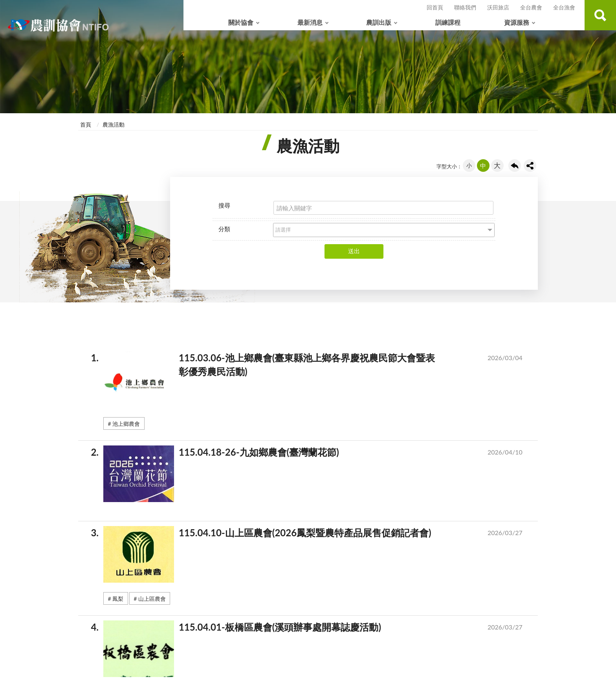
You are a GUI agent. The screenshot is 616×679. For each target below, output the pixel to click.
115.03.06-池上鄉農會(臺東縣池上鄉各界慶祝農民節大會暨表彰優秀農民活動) (317, 366)
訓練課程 (448, 22)
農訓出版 (379, 22)
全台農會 (531, 7)
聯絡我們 (465, 7)
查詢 (600, 15)
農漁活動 (114, 124)
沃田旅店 (498, 7)
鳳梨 (118, 599)
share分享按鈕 (530, 166)
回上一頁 (515, 166)
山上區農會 (152, 599)
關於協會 (241, 22)
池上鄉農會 (126, 424)
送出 (354, 251)
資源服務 (517, 22)
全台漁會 (564, 7)
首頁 (86, 124)
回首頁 (435, 7)
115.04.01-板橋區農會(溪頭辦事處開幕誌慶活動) (317, 629)
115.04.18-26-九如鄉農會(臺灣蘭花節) (317, 454)
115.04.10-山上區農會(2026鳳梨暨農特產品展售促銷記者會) (317, 534)
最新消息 (310, 22)
